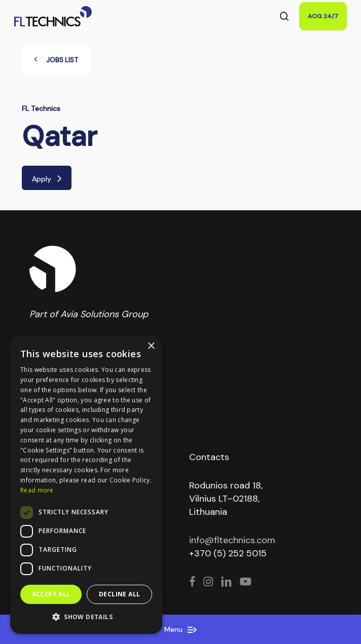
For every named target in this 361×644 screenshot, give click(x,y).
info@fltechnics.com (232, 540)
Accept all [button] (51, 594)
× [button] (151, 346)
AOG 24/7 (323, 16)
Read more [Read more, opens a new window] (37, 490)
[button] (86, 617)
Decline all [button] (119, 594)
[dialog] (86, 485)
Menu (181, 629)
